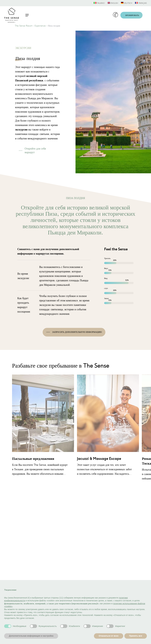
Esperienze (40, 26)
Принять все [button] (136, 636)
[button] (27, 15)
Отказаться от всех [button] (109, 636)
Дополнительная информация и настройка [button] (31, 636)
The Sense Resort (24, 26)
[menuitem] (99, 3)
